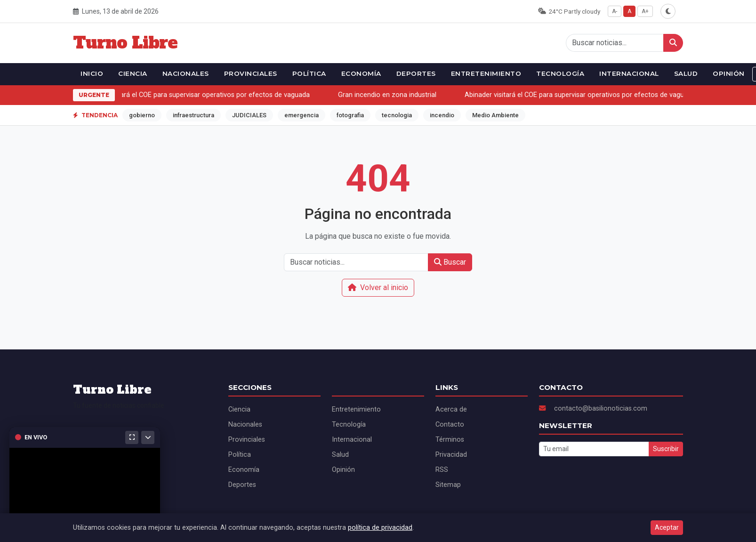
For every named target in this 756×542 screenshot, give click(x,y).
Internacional (629, 73)
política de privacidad (380, 528)
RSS (442, 470)
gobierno (142, 115)
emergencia (302, 115)
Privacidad (451, 455)
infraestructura (193, 115)
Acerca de (451, 409)
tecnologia (397, 115)
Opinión (729, 73)
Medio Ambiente (495, 115)
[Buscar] (673, 43)
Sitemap (448, 485)
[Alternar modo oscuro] (668, 11)
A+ (645, 11)
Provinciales (251, 73)
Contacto (450, 425)
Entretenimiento (486, 73)
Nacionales (186, 73)
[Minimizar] (148, 437)
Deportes (416, 73)
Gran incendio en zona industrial (389, 95)
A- (615, 11)
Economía (361, 73)
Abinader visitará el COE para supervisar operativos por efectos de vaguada (196, 95)
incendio (442, 115)
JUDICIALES (249, 115)
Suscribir (666, 449)
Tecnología (560, 73)
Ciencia (133, 73)
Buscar (450, 262)
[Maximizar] (132, 437)
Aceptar (667, 527)
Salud (686, 73)
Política (309, 73)
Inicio (92, 73)
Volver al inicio (378, 287)
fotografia (350, 115)
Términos (450, 440)
